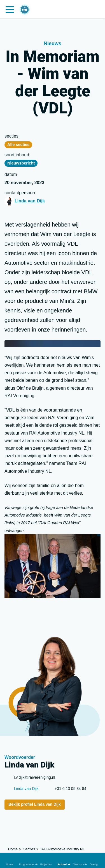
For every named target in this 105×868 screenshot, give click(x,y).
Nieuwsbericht (21, 163)
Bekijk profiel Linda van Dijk (35, 804)
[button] (27, 860)
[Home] (25, 7)
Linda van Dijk (30, 201)
